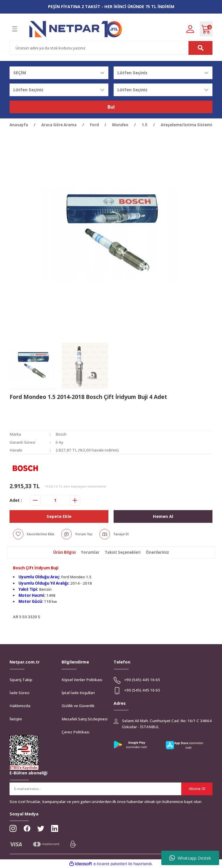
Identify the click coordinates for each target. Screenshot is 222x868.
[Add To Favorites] (34, 534)
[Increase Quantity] (75, 500)
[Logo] (76, 29)
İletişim (16, 719)
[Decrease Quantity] (35, 500)
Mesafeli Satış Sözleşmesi (85, 719)
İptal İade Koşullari (78, 693)
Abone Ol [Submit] (197, 789)
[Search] (111, 48)
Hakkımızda (20, 706)
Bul (111, 107)
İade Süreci (20, 693)
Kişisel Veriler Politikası (82, 680)
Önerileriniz (157, 552)
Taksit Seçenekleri (123, 552)
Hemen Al (163, 516)
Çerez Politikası (75, 732)
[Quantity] (55, 500)
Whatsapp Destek (190, 858)
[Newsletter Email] (111, 789)
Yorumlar (90, 552)
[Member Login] (190, 29)
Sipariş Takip (21, 680)
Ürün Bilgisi (64, 552)
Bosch (61, 434)
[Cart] (206, 29)
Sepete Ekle (59, 516)
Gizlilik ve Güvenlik (78, 706)
